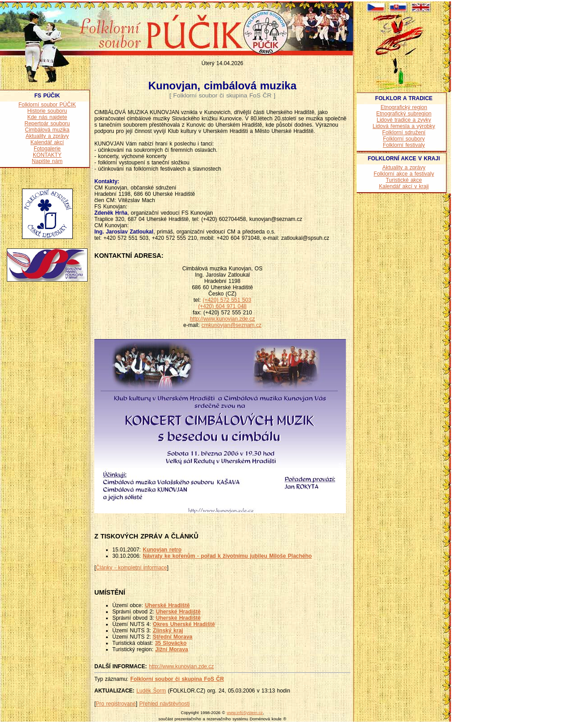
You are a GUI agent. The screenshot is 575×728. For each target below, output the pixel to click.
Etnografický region (404, 107)
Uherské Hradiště (168, 605)
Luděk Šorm (151, 691)
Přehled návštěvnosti (164, 704)
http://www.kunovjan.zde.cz (223, 319)
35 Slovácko (171, 643)
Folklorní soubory (404, 139)
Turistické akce (404, 180)
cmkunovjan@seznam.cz (231, 325)
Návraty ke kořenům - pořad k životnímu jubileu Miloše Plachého (227, 556)
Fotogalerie (47, 149)
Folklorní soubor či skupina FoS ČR (177, 679)
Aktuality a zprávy (47, 136)
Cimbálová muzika (47, 130)
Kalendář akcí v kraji (404, 186)
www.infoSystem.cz (245, 713)
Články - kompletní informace (131, 568)
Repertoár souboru (47, 124)
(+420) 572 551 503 (227, 300)
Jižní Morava (172, 649)
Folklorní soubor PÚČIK (47, 105)
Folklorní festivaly (404, 145)
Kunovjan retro (162, 550)
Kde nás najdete (47, 117)
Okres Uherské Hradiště (184, 624)
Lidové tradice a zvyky (404, 120)
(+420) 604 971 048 (222, 306)
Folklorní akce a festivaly (404, 174)
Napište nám (47, 161)
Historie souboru (47, 111)
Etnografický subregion (404, 114)
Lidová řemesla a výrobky (404, 126)
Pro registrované (116, 704)
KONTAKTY (47, 155)
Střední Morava (172, 637)
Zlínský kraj (168, 631)
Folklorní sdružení (404, 132)
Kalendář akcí (47, 142)
